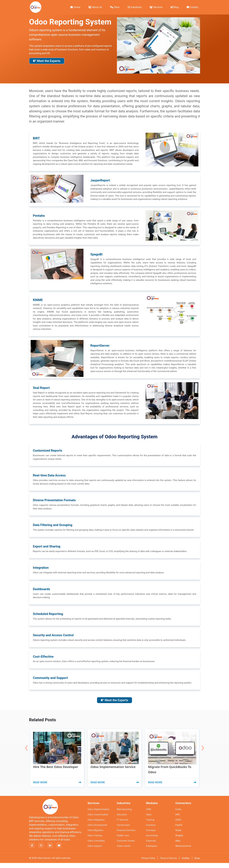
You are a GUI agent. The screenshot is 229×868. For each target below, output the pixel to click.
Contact (193, 7)
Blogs (197, 863)
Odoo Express (44, 863)
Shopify (179, 840)
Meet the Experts (47, 61)
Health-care (123, 840)
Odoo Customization (98, 820)
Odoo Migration (95, 835)
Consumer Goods (126, 846)
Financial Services (126, 835)
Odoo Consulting (96, 846)
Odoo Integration (96, 825)
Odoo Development (97, 830)
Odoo (115, 7)
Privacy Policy (148, 863)
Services (156, 7)
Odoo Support (95, 851)
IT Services (123, 825)
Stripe (178, 835)
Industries (135, 7)
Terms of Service (168, 863)
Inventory (151, 830)
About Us (95, 7)
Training (150, 825)
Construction (123, 830)
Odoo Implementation (99, 814)
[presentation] (26, 745)
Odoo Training (95, 840)
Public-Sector (124, 851)
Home (75, 7)
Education (122, 820)
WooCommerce (183, 851)
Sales (149, 820)
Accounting (152, 840)
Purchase (151, 835)
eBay (178, 846)
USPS (178, 825)
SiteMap (186, 863)
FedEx (179, 814)
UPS (178, 820)
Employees (152, 851)
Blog (175, 7)
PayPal (179, 830)
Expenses (151, 846)
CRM (149, 814)
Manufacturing (124, 814)
